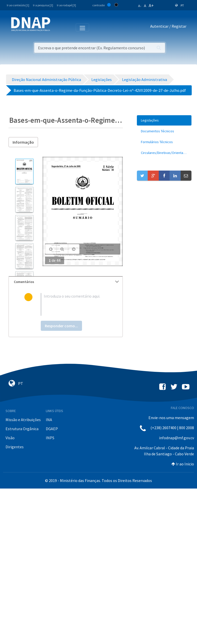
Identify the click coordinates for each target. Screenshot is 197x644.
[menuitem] (164, 120)
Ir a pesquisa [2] (43, 5)
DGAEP (52, 429)
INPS (50, 438)
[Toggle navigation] (57, 27)
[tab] (66, 282)
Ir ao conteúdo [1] (18, 5)
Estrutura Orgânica (22, 429)
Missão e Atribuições (23, 420)
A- (140, 6)
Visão (10, 438)
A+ (151, 5)
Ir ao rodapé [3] (66, 5)
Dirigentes (15, 447)
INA (49, 420)
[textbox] (74, 304)
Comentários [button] (66, 282)
